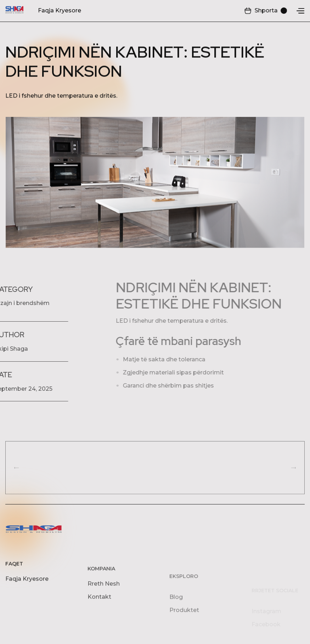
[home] (15, 11)
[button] (266, 11)
